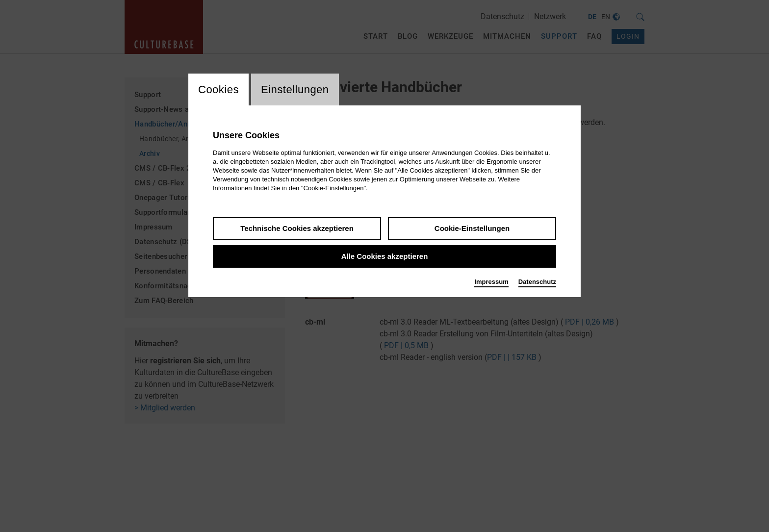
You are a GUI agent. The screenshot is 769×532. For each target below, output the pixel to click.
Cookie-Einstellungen (472, 228)
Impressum (491, 282)
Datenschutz (537, 282)
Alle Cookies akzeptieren (385, 256)
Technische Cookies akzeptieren (297, 228)
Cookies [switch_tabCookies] (218, 89)
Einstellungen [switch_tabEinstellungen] (295, 89)
